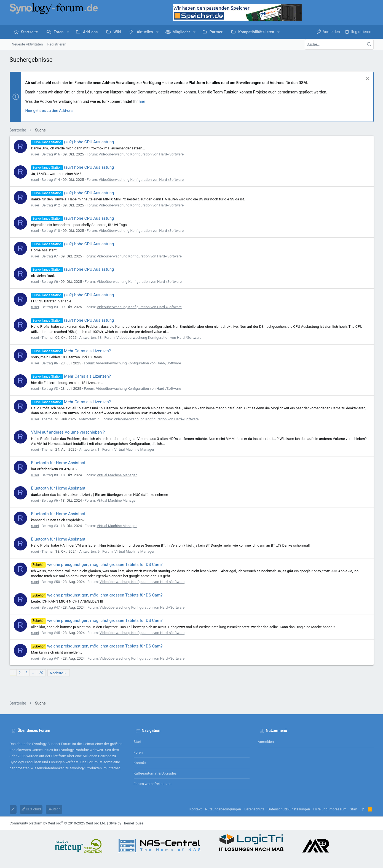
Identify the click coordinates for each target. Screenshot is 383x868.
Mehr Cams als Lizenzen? (71, 351)
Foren (138, 752)
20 (41, 673)
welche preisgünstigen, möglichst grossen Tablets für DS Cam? (97, 565)
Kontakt (140, 763)
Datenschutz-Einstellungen (289, 809)
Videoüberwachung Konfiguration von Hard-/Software (141, 154)
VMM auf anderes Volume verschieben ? (68, 432)
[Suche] (339, 44)
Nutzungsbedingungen (223, 809)
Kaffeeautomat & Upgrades (155, 773)
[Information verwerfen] (367, 79)
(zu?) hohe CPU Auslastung (73, 142)
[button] (68, 32)
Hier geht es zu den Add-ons (49, 111)
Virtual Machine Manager (134, 449)
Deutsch (54, 809)
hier (142, 101)
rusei (35, 154)
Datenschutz (254, 809)
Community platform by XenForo (58, 823)
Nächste (57, 673)
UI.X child (31, 809)
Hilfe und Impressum (330, 809)
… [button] (33, 673)
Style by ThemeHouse (126, 823)
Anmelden (266, 742)
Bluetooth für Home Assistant (58, 463)
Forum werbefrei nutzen (153, 784)
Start (138, 742)
